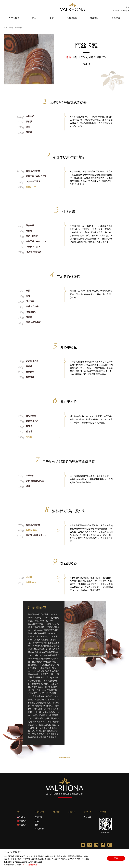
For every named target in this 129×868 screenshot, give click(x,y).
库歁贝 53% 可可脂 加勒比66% (89, 57)
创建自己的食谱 (120, 10)
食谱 (52, 18)
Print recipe (64, 757)
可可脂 (29, 437)
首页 (6, 28)
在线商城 (72, 812)
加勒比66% (31, 582)
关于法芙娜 (14, 18)
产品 (34, 18)
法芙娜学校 (72, 18)
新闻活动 (94, 18)
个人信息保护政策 (30, 865)
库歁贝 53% (31, 187)
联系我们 (116, 18)
